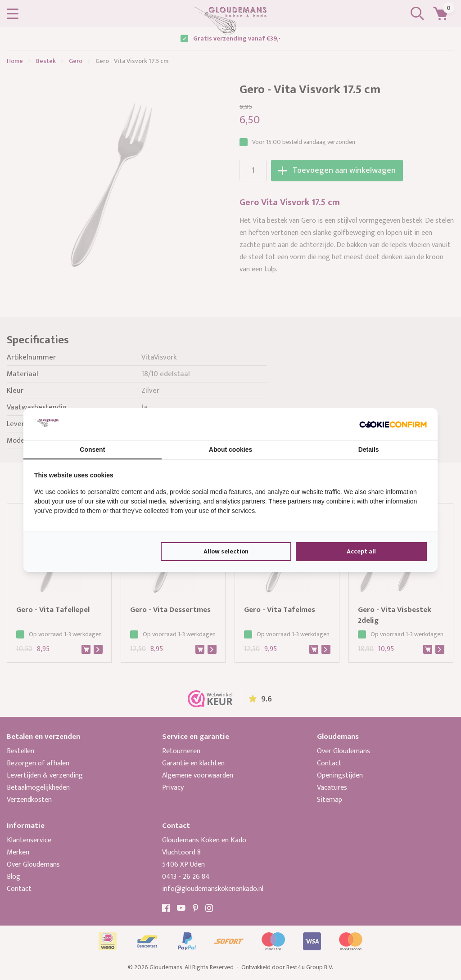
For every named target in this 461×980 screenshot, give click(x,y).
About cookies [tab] (230, 450)
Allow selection (226, 551)
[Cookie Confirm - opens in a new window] (393, 424)
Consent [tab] (92, 450)
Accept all (361, 551)
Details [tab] (369, 450)
